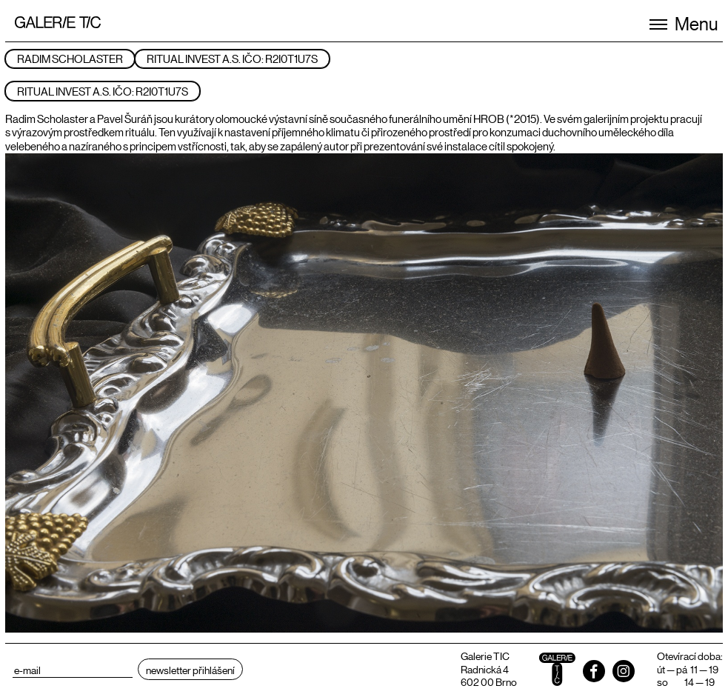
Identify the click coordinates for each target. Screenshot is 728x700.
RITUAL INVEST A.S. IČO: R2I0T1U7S (232, 58)
